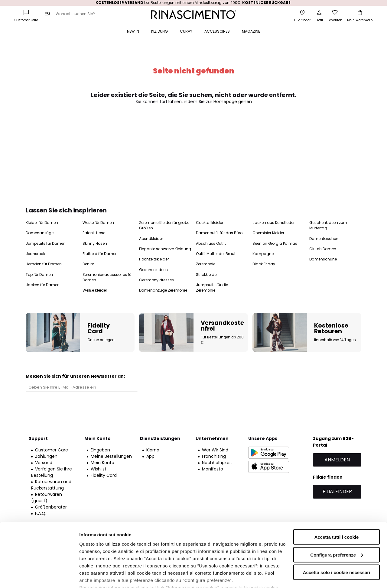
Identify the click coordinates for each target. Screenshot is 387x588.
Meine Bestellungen (111, 456)
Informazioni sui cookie (105, 576)
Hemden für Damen (44, 264)
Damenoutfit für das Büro (219, 233)
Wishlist (99, 469)
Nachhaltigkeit (217, 463)
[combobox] (88, 14)
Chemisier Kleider (268, 233)
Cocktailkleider (210, 223)
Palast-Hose (94, 233)
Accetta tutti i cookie (337, 502)
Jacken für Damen (43, 285)
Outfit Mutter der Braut (216, 254)
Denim (88, 264)
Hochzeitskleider (154, 259)
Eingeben (100, 450)
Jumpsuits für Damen (46, 243)
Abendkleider (151, 239)
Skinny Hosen (95, 243)
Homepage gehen (233, 102)
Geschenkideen (153, 270)
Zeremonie (206, 264)
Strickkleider (207, 275)
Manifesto (213, 469)
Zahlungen (46, 456)
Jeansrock (35, 254)
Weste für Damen (98, 223)
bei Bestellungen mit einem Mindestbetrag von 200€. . (193, 3)
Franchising (214, 456)
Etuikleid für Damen (100, 254)
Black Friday (264, 264)
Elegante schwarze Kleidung (165, 249)
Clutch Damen (323, 249)
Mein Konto (102, 463)
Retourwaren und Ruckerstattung (51, 485)
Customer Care (52, 450)
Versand (44, 463)
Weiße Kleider (95, 290)
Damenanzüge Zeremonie (163, 290)
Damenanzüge (40, 233)
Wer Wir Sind (215, 450)
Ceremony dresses (156, 280)
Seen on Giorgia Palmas (275, 243)
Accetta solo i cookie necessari (337, 538)
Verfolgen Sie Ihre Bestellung (52, 472)
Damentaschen (324, 239)
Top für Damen (39, 275)
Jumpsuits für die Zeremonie (212, 288)
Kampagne (263, 254)
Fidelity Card (104, 475)
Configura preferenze (337, 520)
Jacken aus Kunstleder (273, 223)
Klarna (153, 450)
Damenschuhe (323, 259)
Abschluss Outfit (211, 243)
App (150, 456)
